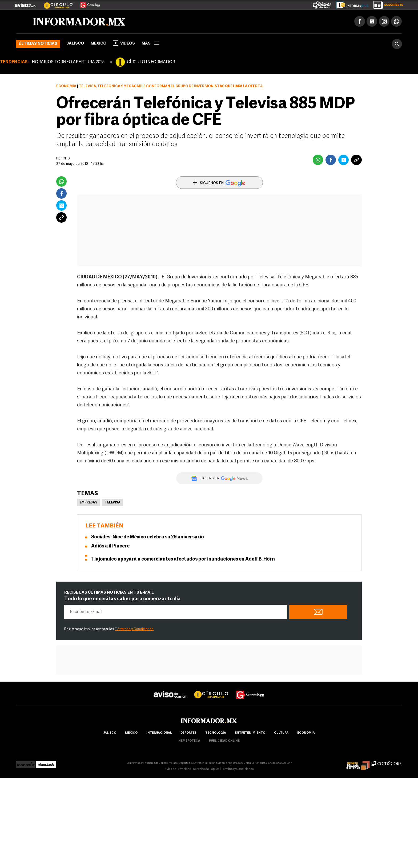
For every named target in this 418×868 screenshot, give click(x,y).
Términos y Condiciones (134, 629)
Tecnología (216, 733)
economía (306, 733)
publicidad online (224, 741)
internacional (159, 733)
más (150, 44)
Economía (66, 86)
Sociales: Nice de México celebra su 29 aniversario (148, 537)
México (99, 44)
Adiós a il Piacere (110, 546)
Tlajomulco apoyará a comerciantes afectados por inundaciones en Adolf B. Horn (183, 559)
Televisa (113, 503)
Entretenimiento (250, 733)
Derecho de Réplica (206, 769)
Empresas (89, 503)
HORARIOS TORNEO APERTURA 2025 (68, 62)
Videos (124, 43)
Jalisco (75, 44)
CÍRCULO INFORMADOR (151, 62)
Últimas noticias (38, 44)
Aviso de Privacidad (178, 769)
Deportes (188, 733)
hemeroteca (189, 741)
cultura (281, 733)
